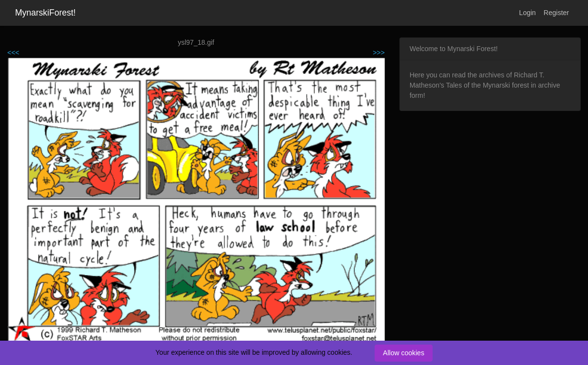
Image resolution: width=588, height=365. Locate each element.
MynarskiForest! (45, 13)
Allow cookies (404, 353)
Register (556, 13)
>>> (379, 53)
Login (528, 13)
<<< (13, 53)
